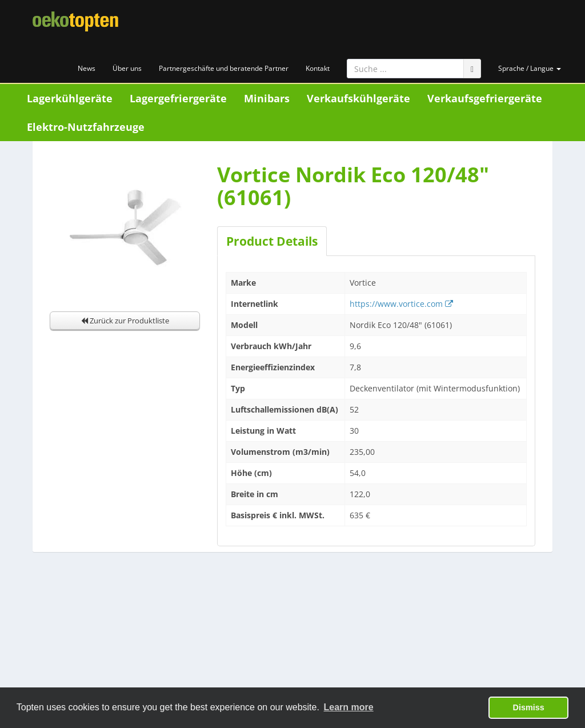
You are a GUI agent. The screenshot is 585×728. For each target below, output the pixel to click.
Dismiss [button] (529, 707)
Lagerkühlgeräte (70, 98)
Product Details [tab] (272, 241)
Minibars (267, 98)
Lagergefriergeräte (178, 98)
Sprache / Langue (530, 68)
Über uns (127, 68)
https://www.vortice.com (401, 304)
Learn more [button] (349, 707)
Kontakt (318, 68)
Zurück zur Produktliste (125, 321)
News (87, 68)
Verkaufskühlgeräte (358, 98)
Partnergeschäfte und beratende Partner (224, 68)
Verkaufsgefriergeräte (485, 98)
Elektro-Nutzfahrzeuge (86, 127)
